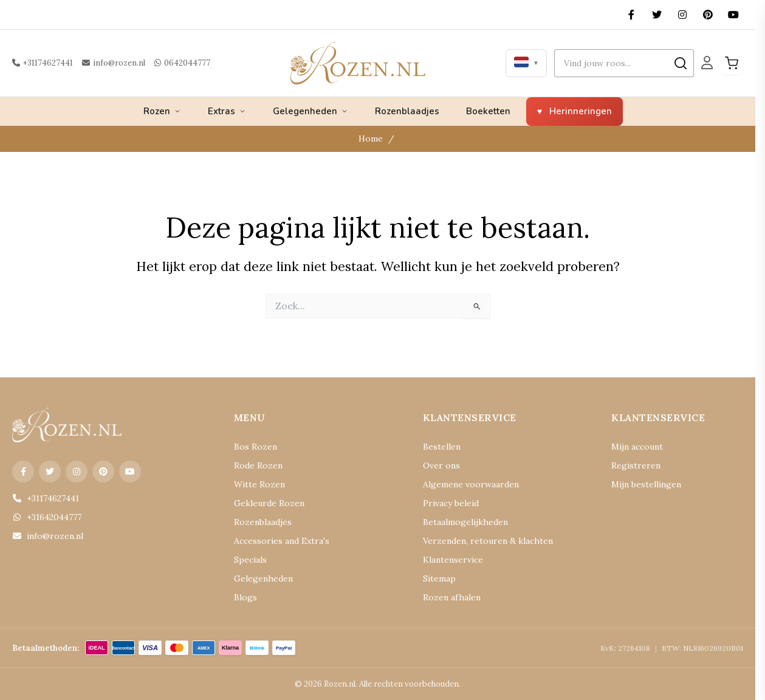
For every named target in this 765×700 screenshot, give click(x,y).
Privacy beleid (447, 503)
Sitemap (437, 579)
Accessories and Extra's (274, 541)
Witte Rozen (255, 485)
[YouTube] (733, 15)
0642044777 (170, 63)
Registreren (631, 466)
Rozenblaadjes (407, 111)
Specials (248, 560)
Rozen (162, 111)
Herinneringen (581, 111)
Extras (227, 111)
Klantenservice (448, 560)
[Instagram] (682, 15)
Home (372, 139)
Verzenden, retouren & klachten (477, 541)
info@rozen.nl (108, 63)
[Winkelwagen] (732, 63)
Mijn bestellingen (641, 485)
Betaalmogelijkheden (459, 522)
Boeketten (488, 111)
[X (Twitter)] (657, 15)
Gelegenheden (310, 111)
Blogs (244, 598)
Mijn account (634, 447)
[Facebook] (631, 15)
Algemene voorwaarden (464, 485)
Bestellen (439, 447)
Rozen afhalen (447, 598)
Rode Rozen (255, 466)
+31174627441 (41, 63)
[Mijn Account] (707, 63)
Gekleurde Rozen (264, 503)
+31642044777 (45, 517)
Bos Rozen (252, 447)
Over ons (438, 466)
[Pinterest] (708, 15)
